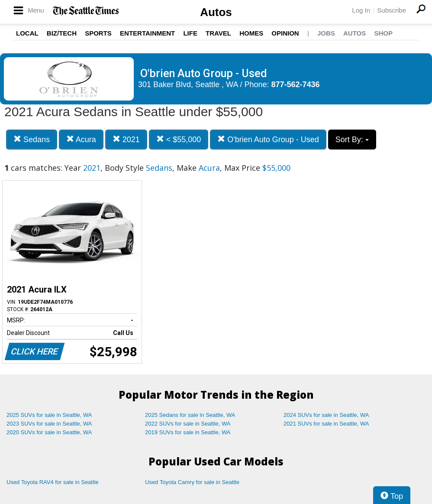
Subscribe (392, 10)
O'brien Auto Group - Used (268, 139)
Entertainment (147, 33)
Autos (216, 12)
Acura (81, 139)
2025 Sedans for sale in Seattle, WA (190, 415)
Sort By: (352, 140)
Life (190, 33)
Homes (251, 33)
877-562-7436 (296, 85)
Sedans (32, 139)
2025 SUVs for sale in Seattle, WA (49, 415)
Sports (98, 33)
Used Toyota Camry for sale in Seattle (192, 482)
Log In (361, 10)
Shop (383, 33)
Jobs (326, 33)
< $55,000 (179, 139)
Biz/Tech (62, 33)
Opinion (285, 33)
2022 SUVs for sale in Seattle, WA (188, 424)
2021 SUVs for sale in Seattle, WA (326, 424)
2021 (126, 139)
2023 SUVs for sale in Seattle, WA (49, 424)
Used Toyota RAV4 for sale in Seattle (53, 482)
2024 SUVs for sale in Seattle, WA (326, 415)
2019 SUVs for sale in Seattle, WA (188, 432)
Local (27, 33)
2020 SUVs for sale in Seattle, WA (49, 432)
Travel (218, 33)
